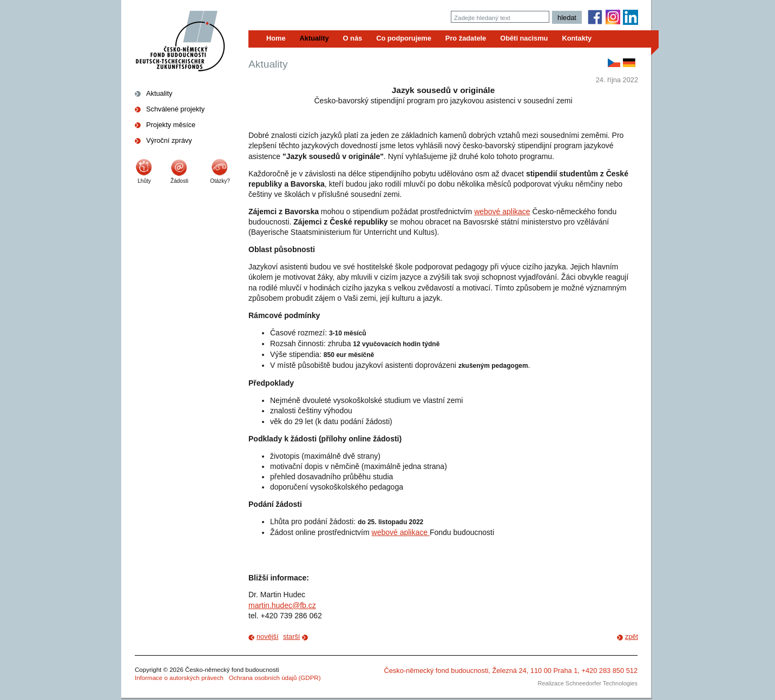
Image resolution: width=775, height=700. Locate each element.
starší (291, 636)
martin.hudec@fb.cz (282, 605)
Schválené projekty (175, 109)
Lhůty (144, 181)
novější (268, 636)
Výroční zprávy (169, 140)
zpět (632, 636)
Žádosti (179, 181)
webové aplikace (502, 212)
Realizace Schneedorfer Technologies (588, 683)
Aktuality (159, 93)
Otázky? (220, 181)
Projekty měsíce (171, 125)
